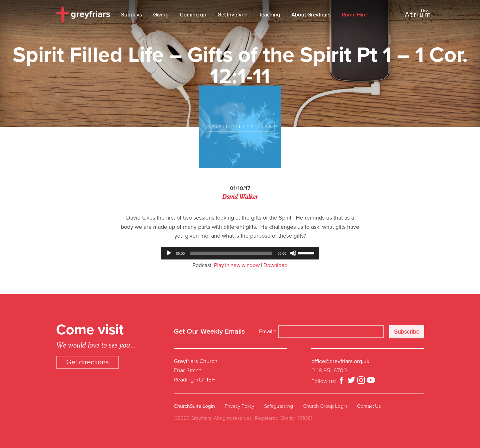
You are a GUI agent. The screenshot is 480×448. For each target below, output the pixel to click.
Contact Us (369, 406)
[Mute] (293, 253)
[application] (240, 253)
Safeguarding (279, 406)
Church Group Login (325, 406)
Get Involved (233, 15)
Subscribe (407, 332)
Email (267, 331)
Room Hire (354, 15)
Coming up (193, 15)
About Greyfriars (311, 15)
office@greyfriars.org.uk (340, 361)
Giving (161, 15)
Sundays (132, 15)
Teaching (269, 15)
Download (276, 265)
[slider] (231, 253)
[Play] (169, 253)
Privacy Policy (240, 406)
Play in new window (237, 265)
